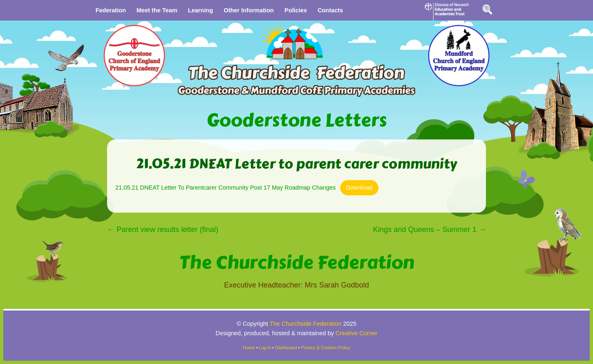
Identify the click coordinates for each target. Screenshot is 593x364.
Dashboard (286, 348)
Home (249, 348)
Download (359, 188)
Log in (265, 348)
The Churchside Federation (297, 263)
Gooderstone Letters (296, 120)
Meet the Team (157, 10)
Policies (296, 10)
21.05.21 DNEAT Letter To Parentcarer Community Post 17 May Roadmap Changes (225, 188)
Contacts (330, 10)
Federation (111, 10)
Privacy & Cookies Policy (326, 348)
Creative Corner (357, 333)
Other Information (249, 10)
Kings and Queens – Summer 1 (430, 230)
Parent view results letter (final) (163, 230)
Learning (200, 10)
